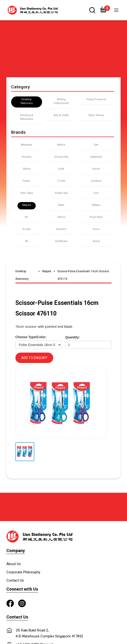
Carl (96, 145)
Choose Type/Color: (31, 337)
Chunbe (26, 157)
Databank (96, 157)
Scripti (26, 229)
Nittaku (96, 205)
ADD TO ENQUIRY (34, 358)
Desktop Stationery (26, 101)
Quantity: (72, 337)
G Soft (61, 181)
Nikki (61, 205)
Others (61, 217)
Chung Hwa (61, 157)
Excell (96, 169)
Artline (61, 145)
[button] (116, 10)
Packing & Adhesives (27, 117)
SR (26, 241)
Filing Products (96, 99)
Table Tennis (96, 115)
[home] (31, 10)
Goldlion (96, 181)
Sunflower (61, 241)
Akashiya (26, 145)
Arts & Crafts (61, 115)
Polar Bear (96, 217)
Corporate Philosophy (23, 572)
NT (27, 217)
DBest (27, 169)
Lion (96, 193)
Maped (27, 205)
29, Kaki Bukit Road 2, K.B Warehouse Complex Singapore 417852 (49, 633)
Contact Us (15, 580)
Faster (26, 181)
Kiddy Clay (61, 193)
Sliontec (61, 229)
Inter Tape (27, 193)
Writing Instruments (61, 101)
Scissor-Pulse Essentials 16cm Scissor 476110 (83, 275)
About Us (14, 564)
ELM (61, 169)
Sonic (96, 229)
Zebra (96, 241)
